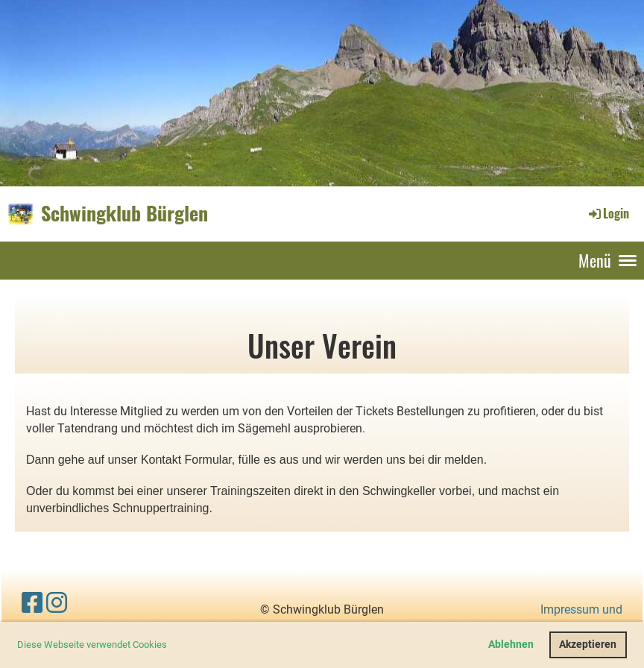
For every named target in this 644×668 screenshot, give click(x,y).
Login (608, 213)
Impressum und (581, 609)
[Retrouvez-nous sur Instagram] (57, 603)
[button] (171, 646)
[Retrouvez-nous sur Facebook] (32, 603)
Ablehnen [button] (511, 645)
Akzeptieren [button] (588, 645)
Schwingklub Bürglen (124, 213)
